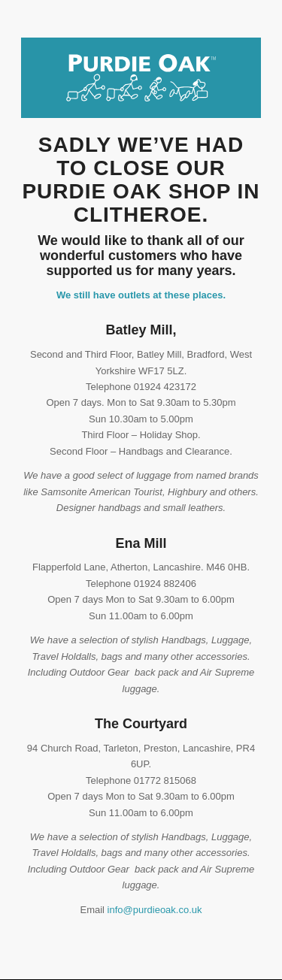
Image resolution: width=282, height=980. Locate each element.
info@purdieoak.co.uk (155, 910)
